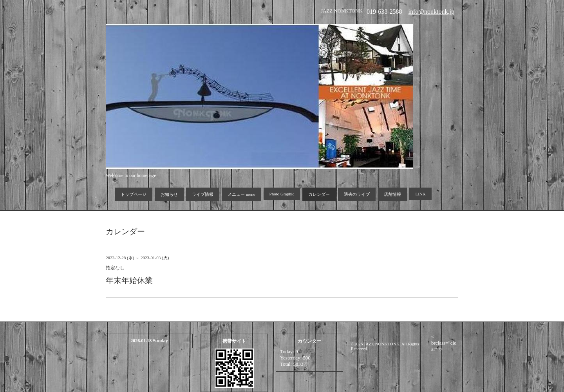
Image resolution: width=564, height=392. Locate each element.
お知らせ (169, 194)
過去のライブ (357, 194)
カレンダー (319, 194)
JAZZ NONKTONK (382, 344)
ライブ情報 (203, 194)
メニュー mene (241, 194)
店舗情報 (392, 194)
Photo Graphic (282, 194)
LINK (420, 194)
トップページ (134, 194)
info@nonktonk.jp (431, 12)
